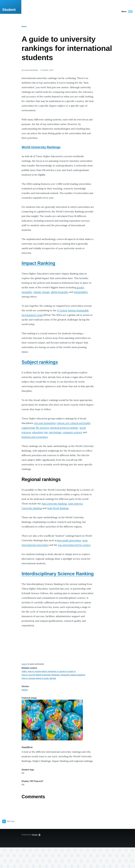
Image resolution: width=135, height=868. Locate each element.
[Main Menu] (126, 11)
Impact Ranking (38, 263)
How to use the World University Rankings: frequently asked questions (53, 675)
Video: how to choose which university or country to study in (49, 671)
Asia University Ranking (54, 504)
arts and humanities (45, 423)
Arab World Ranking (58, 508)
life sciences (42, 428)
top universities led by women (74, 545)
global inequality (60, 292)
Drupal (35, 835)
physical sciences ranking (64, 428)
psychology (55, 432)
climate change (42, 292)
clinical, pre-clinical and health (73, 423)
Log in (24, 664)
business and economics (35, 437)
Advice (25, 690)
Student (9, 10)
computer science (72, 432)
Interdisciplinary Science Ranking (58, 574)
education (37, 432)
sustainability (81, 292)
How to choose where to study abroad (39, 678)
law (46, 432)
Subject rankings (40, 362)
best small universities (69, 540)
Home (24, 26)
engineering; (28, 428)
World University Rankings (41, 147)
